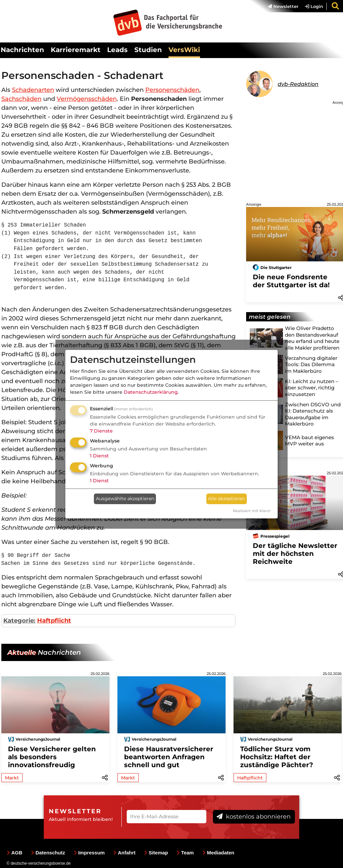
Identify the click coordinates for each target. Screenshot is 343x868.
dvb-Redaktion (298, 84)
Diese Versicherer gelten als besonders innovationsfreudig (52, 757)
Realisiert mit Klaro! (252, 511)
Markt (12, 778)
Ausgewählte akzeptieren (125, 499)
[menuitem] (280, 6)
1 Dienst (99, 456)
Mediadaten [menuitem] (218, 853)
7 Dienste (101, 431)
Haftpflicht (54, 621)
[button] (105, 777)
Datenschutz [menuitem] (48, 853)
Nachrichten (22, 50)
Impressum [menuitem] (89, 853)
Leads (117, 50)
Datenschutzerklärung (151, 392)
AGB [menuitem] (14, 853)
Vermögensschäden (87, 99)
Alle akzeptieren (226, 499)
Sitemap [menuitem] (156, 853)
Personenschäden (172, 90)
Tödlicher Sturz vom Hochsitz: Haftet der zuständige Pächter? (277, 757)
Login (314, 6)
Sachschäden (21, 99)
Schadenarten (33, 90)
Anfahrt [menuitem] (124, 853)
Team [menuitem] (185, 853)
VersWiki (184, 50)
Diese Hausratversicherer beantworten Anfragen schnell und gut (169, 757)
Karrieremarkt (76, 50)
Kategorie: (19, 621)
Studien (148, 50)
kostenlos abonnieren (254, 817)
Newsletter (283, 6)
